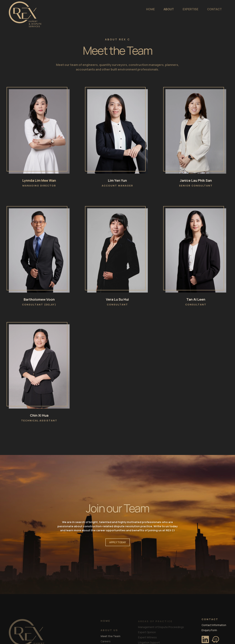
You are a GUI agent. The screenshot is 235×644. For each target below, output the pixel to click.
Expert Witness (147, 636)
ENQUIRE (215, 9)
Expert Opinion (147, 631)
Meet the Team (111, 636)
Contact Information (214, 624)
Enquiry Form (209, 629)
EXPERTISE (168, 9)
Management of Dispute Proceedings (161, 626)
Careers (106, 641)
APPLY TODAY (118, 544)
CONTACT (192, 9)
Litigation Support (149, 642)
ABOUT (147, 9)
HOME (128, 9)
